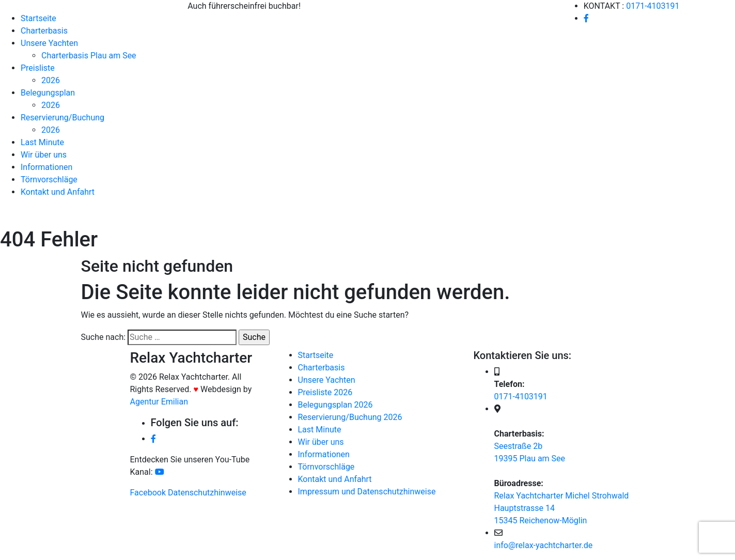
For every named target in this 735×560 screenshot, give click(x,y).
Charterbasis (44, 31)
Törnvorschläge (49, 180)
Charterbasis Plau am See (89, 56)
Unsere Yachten (49, 43)
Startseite (38, 18)
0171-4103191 (653, 6)
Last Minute (42, 142)
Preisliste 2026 (325, 392)
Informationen (46, 167)
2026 (51, 80)
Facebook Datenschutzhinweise (188, 493)
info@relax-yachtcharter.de (544, 545)
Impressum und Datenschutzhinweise (367, 492)
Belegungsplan (48, 93)
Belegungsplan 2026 (335, 405)
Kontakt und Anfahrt (58, 192)
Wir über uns (44, 155)
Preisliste (38, 68)
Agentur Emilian (159, 402)
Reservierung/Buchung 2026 (350, 417)
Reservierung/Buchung (62, 118)
